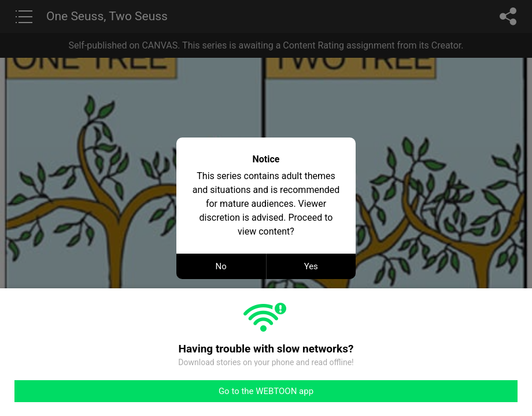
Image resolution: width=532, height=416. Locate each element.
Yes (311, 266)
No (221, 266)
